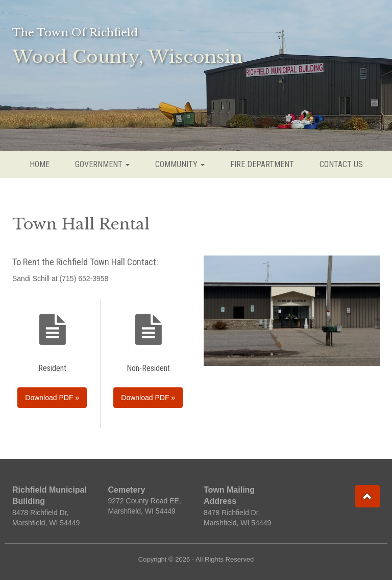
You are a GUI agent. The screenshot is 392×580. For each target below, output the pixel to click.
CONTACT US (341, 164)
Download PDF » (52, 398)
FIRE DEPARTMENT (262, 164)
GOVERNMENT (102, 164)
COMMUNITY (180, 164)
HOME (40, 164)
